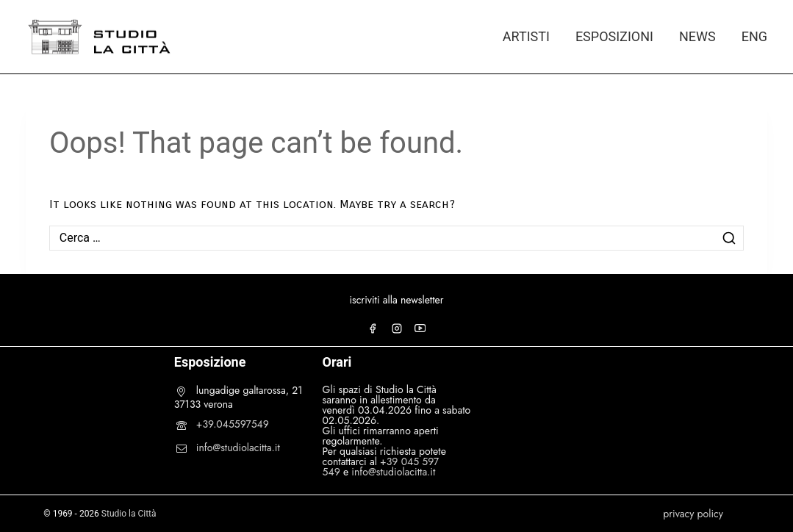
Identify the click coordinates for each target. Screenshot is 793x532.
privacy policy (693, 514)
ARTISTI (526, 36)
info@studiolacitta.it (238, 447)
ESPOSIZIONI (614, 36)
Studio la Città (129, 514)
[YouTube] (420, 328)
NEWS (697, 36)
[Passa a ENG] (748, 37)
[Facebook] (373, 328)
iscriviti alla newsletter (396, 300)
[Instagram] (397, 328)
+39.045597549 (233, 424)
